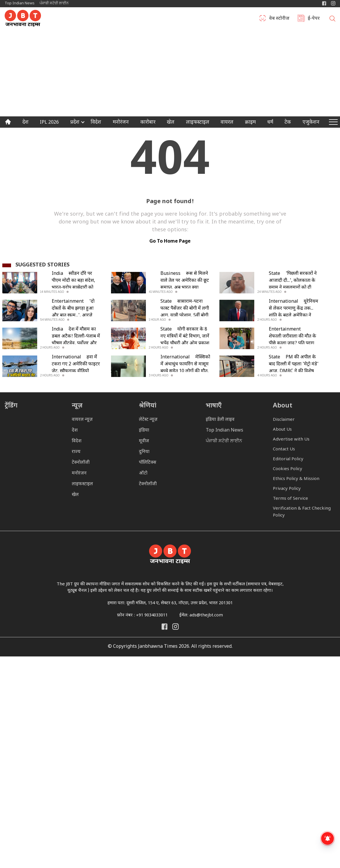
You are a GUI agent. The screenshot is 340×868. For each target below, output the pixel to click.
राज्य (76, 452)
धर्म (270, 123)
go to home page (170, 242)
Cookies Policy (288, 469)
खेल (171, 123)
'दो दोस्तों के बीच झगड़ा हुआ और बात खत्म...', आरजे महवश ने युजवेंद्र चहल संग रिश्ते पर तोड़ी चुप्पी (74, 316)
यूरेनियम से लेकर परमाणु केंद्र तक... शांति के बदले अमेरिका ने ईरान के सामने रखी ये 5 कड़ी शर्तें (294, 316)
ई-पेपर (314, 19)
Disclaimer (284, 420)
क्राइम (250, 123)
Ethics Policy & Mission (296, 479)
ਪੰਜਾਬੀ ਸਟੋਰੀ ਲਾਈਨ (54, 3)
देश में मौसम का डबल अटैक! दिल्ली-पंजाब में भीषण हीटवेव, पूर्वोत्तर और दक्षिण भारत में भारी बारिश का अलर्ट (76, 343)
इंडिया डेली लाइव (220, 420)
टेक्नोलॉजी (81, 463)
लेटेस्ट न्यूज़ (148, 420)
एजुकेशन (311, 123)
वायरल (227, 123)
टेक (288, 123)
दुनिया (144, 452)
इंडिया (144, 431)
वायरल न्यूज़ (82, 420)
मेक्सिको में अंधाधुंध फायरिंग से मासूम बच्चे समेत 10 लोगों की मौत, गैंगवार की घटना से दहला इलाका (185, 371)
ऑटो (143, 473)
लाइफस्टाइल (82, 484)
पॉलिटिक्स (148, 463)
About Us (282, 430)
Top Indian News (20, 3)
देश (25, 123)
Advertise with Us (291, 440)
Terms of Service (290, 499)
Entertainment (68, 302)
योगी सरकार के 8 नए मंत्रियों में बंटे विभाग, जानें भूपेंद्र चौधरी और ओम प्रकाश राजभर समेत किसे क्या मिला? (185, 343)
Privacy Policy (287, 489)
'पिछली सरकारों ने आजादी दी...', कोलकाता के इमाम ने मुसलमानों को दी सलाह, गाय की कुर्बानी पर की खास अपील (294, 288)
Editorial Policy (288, 459)
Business (170, 274)
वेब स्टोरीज (279, 19)
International (283, 302)
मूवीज (144, 441)
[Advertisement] (170, 73)
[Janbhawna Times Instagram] (333, 3)
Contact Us (284, 449)
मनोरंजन (121, 123)
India (57, 274)
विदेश (96, 123)
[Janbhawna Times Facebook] (324, 3)
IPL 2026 (49, 123)
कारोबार (148, 123)
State (274, 274)
